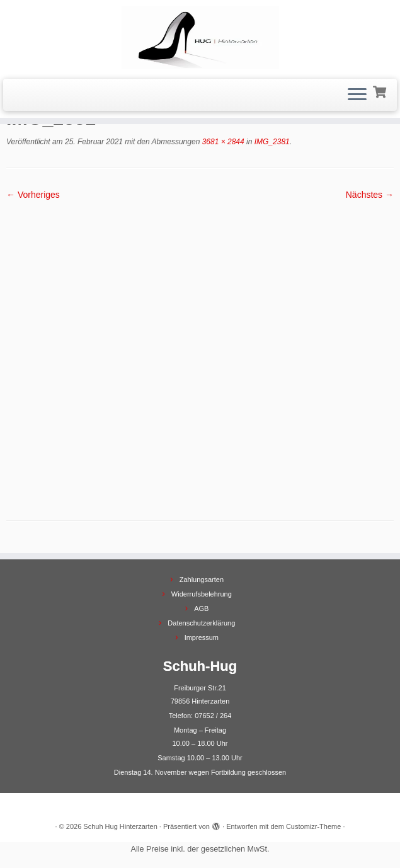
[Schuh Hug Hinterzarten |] (200, 38)
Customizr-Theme (313, 826)
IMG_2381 (271, 142)
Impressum (202, 637)
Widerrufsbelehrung (202, 594)
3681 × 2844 (222, 142)
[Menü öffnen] (357, 95)
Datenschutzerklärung (201, 623)
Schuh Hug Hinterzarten (120, 826)
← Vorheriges (33, 195)
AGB (201, 608)
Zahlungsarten (202, 580)
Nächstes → (370, 195)
